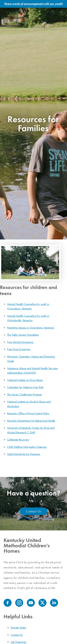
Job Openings (18, 642)
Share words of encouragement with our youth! (34, 4)
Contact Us (34, 511)
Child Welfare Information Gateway (27, 447)
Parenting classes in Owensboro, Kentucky (31, 328)
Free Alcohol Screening (20, 342)
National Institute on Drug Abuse (25, 380)
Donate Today (18, 628)
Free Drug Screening (19, 349)
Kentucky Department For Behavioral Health (31, 421)
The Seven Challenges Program (25, 394)
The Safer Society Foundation (23, 335)
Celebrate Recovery (18, 440)
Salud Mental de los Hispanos (24, 454)
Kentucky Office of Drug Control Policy (28, 413)
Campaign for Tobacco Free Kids (25, 387)
